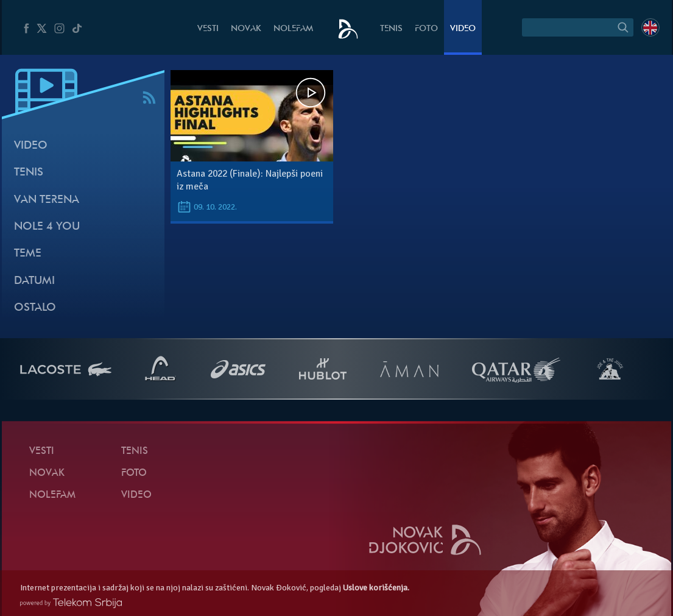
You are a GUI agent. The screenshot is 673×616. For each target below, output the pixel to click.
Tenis (391, 29)
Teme (28, 254)
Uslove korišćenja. (376, 588)
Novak (246, 29)
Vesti (208, 29)
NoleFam (293, 29)
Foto (426, 29)
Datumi (34, 281)
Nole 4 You (47, 227)
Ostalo (35, 308)
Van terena (47, 200)
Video (463, 29)
